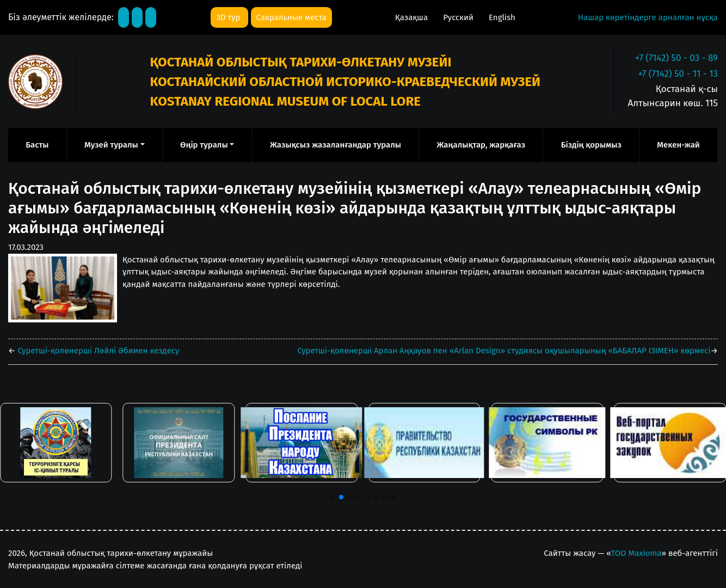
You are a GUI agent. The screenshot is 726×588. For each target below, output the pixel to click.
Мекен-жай (678, 145)
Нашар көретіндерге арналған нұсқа (648, 17)
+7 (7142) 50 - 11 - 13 (678, 74)
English (502, 17)
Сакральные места (291, 17)
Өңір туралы (204, 145)
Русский (459, 17)
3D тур (229, 17)
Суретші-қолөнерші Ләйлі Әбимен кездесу (98, 351)
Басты (37, 145)
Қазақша (413, 17)
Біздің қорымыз (591, 145)
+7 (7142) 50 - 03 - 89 (676, 58)
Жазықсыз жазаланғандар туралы (336, 145)
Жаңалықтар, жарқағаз (481, 145)
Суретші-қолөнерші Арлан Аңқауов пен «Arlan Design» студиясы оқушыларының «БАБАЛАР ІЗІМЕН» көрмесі (504, 351)
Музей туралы (111, 145)
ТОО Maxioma (636, 553)
